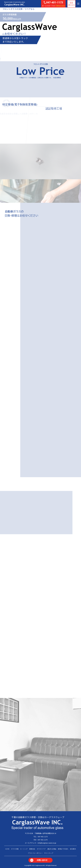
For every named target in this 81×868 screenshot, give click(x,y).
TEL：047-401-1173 (40, 837)
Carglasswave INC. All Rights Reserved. (46, 865)
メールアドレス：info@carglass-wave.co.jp (40, 843)
